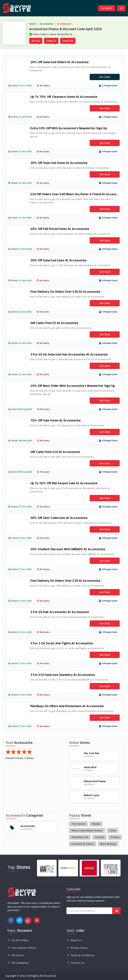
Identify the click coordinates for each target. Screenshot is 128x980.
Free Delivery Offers (24, 948)
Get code (105, 77)
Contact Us (77, 963)
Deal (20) (68, 41)
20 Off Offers (20, 940)
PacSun (115, 837)
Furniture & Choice (83, 844)
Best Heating (108, 844)
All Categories (20, 963)
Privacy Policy (79, 948)
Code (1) (51, 41)
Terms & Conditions (82, 955)
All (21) (36, 41)
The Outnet (78, 824)
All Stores (17, 955)
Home (32, 24)
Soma (112, 830)
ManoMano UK (80, 837)
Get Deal (105, 108)
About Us (76, 940)
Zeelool (99, 837)
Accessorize (64, 24)
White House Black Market (87, 830)
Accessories (46, 24)
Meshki (96, 824)
